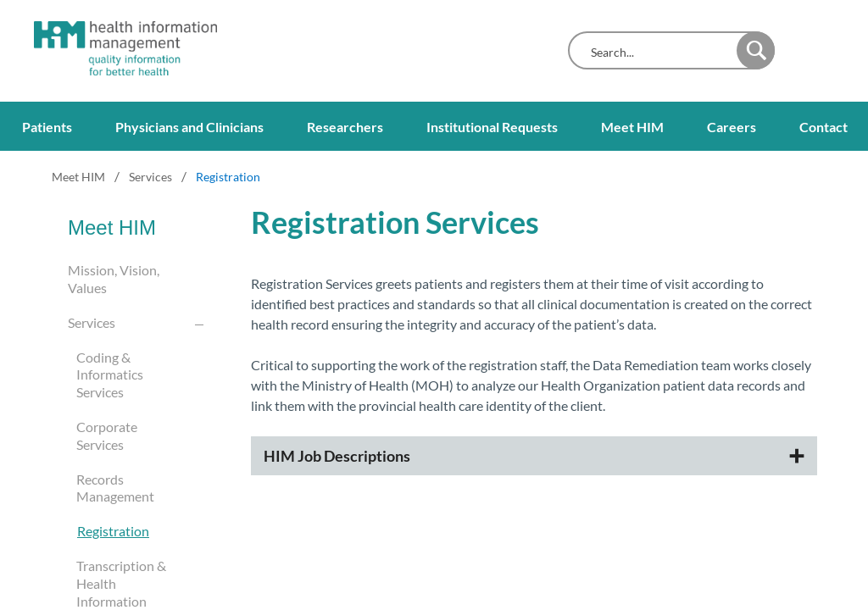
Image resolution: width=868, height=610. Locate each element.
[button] (756, 50)
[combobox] (657, 52)
